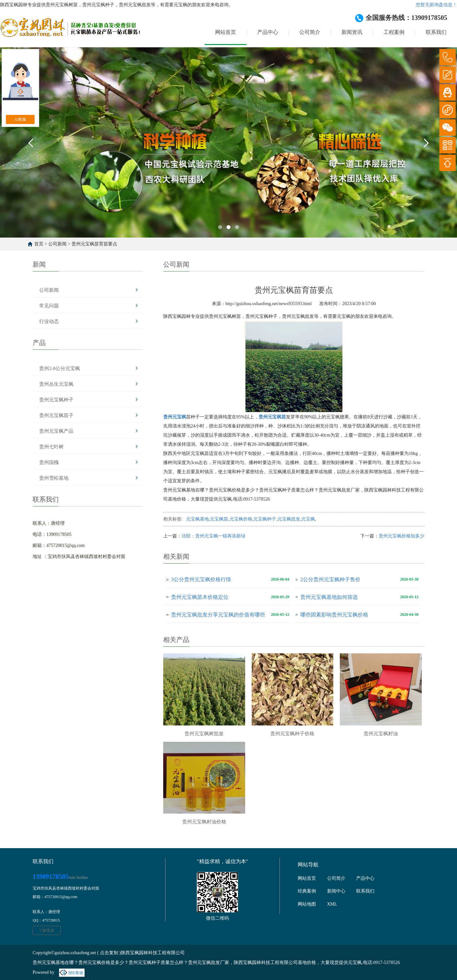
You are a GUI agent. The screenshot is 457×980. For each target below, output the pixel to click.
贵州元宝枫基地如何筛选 (329, 597)
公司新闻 (57, 244)
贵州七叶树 (51, 447)
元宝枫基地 (197, 519)
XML (332, 904)
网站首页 (226, 32)
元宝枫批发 (289, 519)
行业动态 (49, 321)
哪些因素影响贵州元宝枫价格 (334, 615)
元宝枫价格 (241, 519)
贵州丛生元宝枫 (56, 384)
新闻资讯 (352, 32)
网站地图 (307, 904)
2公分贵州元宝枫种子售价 (330, 579)
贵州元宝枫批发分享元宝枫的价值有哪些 (218, 615)
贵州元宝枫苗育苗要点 (94, 244)
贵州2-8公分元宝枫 (60, 368)
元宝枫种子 (265, 519)
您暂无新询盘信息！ (436, 5)
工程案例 (394, 32)
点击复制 (109, 953)
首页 (39, 244)
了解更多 (47, 930)
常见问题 (49, 306)
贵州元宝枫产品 (56, 431)
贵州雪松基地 (54, 478)
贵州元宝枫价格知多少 (402, 536)
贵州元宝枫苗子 (56, 415)
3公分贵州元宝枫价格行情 (201, 579)
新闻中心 (336, 891)
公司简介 (310, 32)
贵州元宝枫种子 (56, 400)
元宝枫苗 (219, 519)
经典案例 (307, 891)
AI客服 (20, 119)
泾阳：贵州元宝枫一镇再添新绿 (213, 536)
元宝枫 (308, 519)
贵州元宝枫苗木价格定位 (200, 597)
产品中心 (268, 32)
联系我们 (436, 32)
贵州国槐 (49, 462)
